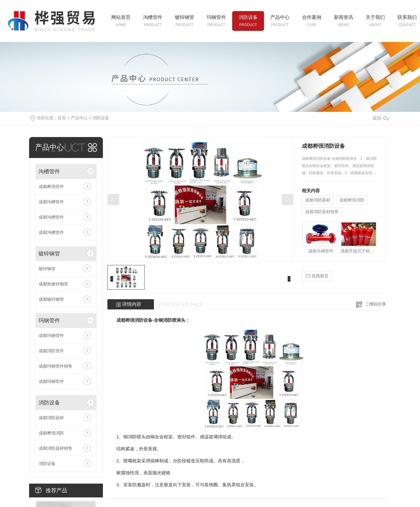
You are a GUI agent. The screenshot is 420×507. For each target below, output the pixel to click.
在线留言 (317, 276)
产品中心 (79, 118)
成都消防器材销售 (55, 448)
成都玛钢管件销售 (55, 366)
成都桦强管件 (51, 186)
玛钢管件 (49, 321)
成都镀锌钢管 (51, 299)
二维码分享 (376, 304)
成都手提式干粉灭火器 (359, 251)
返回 (380, 118)
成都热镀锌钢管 (53, 284)
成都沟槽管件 (51, 202)
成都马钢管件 (321, 251)
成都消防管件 (51, 351)
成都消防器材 (51, 418)
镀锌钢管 (49, 254)
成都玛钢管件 (51, 336)
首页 (62, 118)
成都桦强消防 (51, 433)
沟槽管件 (49, 171)
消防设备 (101, 118)
